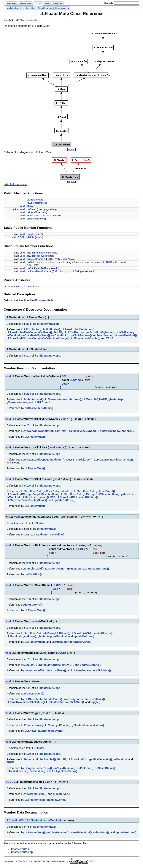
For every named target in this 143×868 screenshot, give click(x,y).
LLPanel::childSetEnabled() (38, 760)
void (22, 206)
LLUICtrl (49, 259)
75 (28, 827)
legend (71, 150)
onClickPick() (60, 336)
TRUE (110, 339)
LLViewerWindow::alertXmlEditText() (44, 431)
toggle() (95, 702)
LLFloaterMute (35, 200)
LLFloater (38, 524)
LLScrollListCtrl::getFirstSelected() (90, 760)
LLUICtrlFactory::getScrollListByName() (89, 333)
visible (31, 238)
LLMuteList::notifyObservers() (71, 642)
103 (28, 356)
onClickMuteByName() (36, 336)
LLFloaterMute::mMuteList (44, 821)
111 (28, 688)
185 (28, 599)
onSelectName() (103, 336)
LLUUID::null (42, 403)
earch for (109, 3)
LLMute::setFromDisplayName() (27, 500)
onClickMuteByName (39, 268)
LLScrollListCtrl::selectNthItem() (77, 498)
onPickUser (33, 263)
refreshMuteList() (126, 336)
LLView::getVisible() (58, 726)
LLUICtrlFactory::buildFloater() (41, 330)
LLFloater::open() (32, 694)
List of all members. (15, 185)
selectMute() (38, 771)
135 (28, 789)
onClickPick (34, 256)
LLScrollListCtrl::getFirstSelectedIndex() (47, 492)
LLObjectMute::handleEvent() (43, 699)
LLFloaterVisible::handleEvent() (45, 800)
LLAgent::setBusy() (65, 771)
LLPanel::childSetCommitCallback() (29, 333)
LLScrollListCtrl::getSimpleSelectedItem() (33, 495)
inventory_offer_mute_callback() (45, 671)
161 (28, 660)
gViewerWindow (17, 403)
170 (28, 754)
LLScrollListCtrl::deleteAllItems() (92, 634)
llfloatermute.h (27, 20)
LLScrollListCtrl (14, 287)
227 (28, 454)
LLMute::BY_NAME (95, 400)
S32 (55, 272)
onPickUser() (84, 460)
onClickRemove (36, 253)
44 (25, 301)
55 (28, 529)
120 (28, 720)
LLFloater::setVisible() (85, 339)
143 (28, 628)
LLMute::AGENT (55, 569)
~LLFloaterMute (36, 203)
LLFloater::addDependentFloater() (43, 460)
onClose (31, 210)
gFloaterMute (80, 726)
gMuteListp (116, 400)
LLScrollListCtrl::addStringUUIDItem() (45, 634)
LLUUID (51, 216)
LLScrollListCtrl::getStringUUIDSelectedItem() (90, 495)
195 (28, 486)
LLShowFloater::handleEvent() (44, 731)
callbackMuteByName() (84, 431)
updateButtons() (64, 500)
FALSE (58, 333)
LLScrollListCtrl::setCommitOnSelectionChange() (38, 339)
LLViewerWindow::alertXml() (63, 400)
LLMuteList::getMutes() (21, 637)
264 (28, 394)
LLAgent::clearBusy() (38, 768)
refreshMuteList (36, 213)
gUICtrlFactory (125, 333)
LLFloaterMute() (35, 437)
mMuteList (33, 287)
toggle (30, 234)
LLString (77, 272)
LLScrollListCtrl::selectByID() (55, 665)
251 (28, 426)
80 (28, 324)
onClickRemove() (81, 336)
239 (28, 563)
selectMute (33, 216)
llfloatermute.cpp (48, 324)
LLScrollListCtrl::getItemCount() (94, 492)
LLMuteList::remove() (35, 498)
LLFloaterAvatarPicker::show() (113, 460)
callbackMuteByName (39, 272)
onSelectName (35, 259)
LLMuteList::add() (32, 400)
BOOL (21, 238)
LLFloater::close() (32, 726)
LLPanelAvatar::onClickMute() (92, 671)
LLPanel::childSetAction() (78, 330)
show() (100, 726)
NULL (130, 431)
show (30, 206)
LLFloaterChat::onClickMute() (65, 702)
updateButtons (35, 219)
